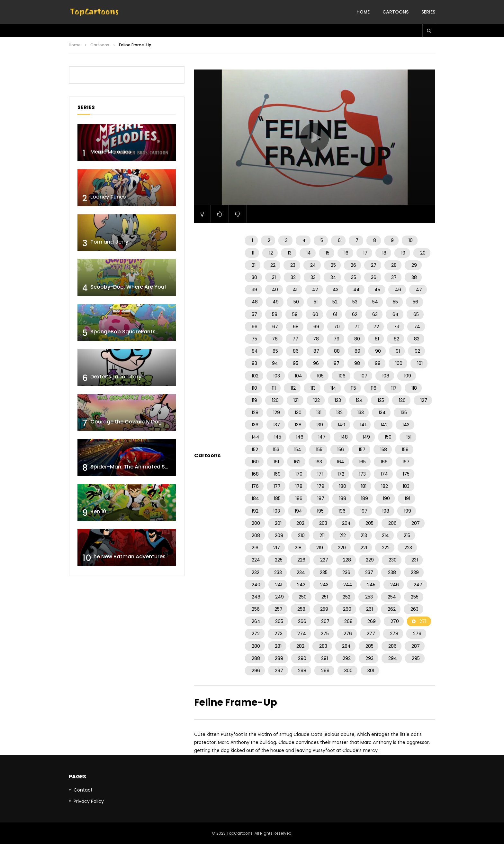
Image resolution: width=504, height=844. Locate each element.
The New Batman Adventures (128, 556)
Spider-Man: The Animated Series (134, 467)
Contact (83, 790)
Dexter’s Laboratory (116, 377)
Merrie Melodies (111, 152)
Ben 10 (98, 511)
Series (428, 12)
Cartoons (396, 12)
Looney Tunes (108, 197)
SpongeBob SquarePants (123, 332)
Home (363, 12)
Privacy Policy (89, 801)
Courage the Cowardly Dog (126, 422)
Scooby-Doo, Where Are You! (128, 287)
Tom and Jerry (109, 242)
